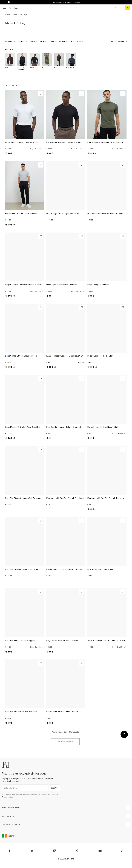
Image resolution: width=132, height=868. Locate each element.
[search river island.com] (117, 8)
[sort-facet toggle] (118, 41)
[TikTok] (123, 851)
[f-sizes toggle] (54, 41)
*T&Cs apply (7, 795)
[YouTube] (100, 851)
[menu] (4, 8)
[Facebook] (10, 851)
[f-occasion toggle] (22, 41)
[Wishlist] (41, 94)
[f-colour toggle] (34, 41)
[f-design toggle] (44, 41)
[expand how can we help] (128, 808)
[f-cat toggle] (10, 41)
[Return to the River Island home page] (16, 8)
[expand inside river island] (128, 825)
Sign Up (54, 788)
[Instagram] (55, 851)
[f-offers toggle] (63, 41)
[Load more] (65, 742)
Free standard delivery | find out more (66, 2)
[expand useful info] (128, 816)
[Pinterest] (77, 851)
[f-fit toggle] (72, 41)
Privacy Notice (8, 797)
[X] (32, 851)
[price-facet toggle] (80, 41)
